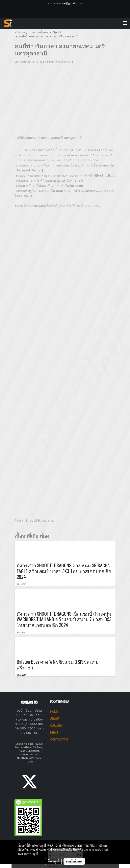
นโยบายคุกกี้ (31, 854)
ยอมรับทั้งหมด (74, 861)
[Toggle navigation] (125, 23)
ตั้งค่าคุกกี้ (53, 861)
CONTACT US (59, 740)
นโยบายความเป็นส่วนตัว (96, 850)
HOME (54, 712)
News (54, 733)
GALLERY (56, 726)
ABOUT (55, 719)
